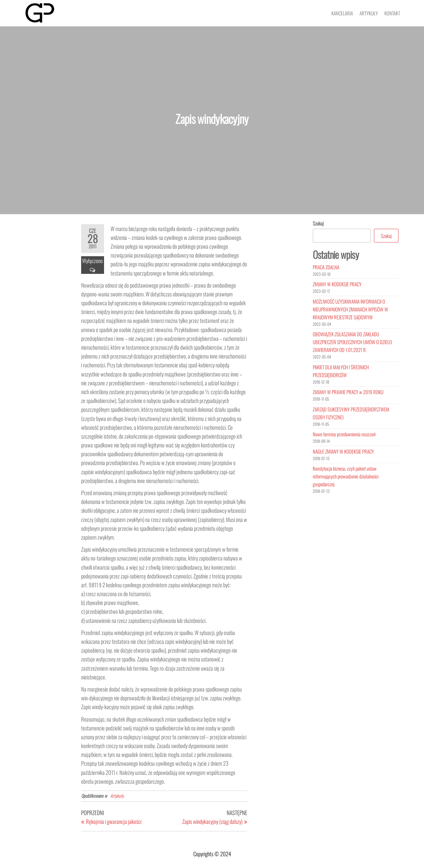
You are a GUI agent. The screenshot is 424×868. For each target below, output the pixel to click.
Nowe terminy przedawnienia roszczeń (344, 434)
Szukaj (318, 223)
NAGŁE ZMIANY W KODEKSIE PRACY (343, 451)
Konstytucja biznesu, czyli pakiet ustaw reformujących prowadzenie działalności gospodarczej (346, 476)
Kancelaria (342, 13)
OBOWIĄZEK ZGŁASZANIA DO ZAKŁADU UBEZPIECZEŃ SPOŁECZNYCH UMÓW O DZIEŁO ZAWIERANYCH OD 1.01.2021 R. (352, 342)
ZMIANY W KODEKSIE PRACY (337, 284)
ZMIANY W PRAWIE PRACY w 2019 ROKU (348, 392)
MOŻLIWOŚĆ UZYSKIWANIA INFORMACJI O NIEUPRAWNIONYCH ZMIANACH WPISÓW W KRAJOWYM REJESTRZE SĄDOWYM (350, 309)
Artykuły (369, 13)
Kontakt (392, 13)
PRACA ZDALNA (326, 267)
